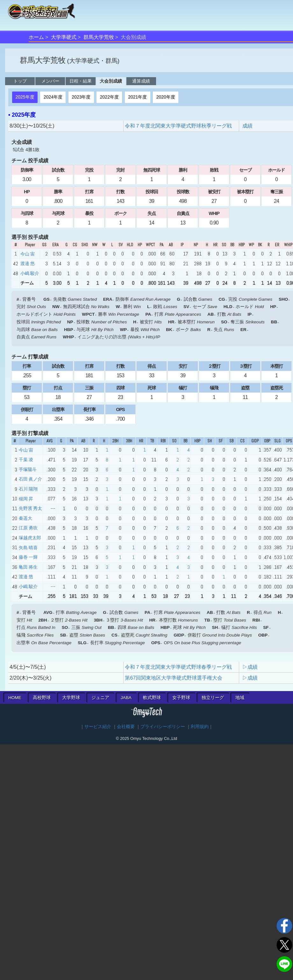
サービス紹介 (98, 727)
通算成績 (141, 81)
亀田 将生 (28, 567)
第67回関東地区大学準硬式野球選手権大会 (174, 678)
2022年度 (109, 97)
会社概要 (126, 727)
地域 (240, 698)
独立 (213, 698)
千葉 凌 (26, 460)
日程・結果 (81, 81)
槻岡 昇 (26, 499)
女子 (181, 698)
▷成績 (250, 667)
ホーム (36, 37)
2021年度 (137, 97)
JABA (126, 698)
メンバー (50, 81)
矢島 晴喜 (28, 548)
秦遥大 (25, 518)
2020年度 (166, 97)
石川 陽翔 (28, 489)
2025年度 (25, 97)
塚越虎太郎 (30, 538)
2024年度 (53, 97)
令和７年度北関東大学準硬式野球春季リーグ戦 (178, 667)
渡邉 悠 (28, 263)
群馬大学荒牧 (99, 37)
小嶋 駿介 (30, 273)
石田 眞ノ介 (30, 479)
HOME (15, 698)
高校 (42, 698)
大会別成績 (111, 81)
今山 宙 (28, 254)
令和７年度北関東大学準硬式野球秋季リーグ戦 (178, 126)
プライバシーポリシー (163, 727)
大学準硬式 (64, 37)
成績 (247, 126)
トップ (20, 81)
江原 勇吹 (28, 528)
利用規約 (200, 727)
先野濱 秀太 (30, 508)
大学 (71, 698)
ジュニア (100, 698)
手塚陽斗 (28, 469)
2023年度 (81, 97)
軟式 (152, 698)
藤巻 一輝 (28, 557)
